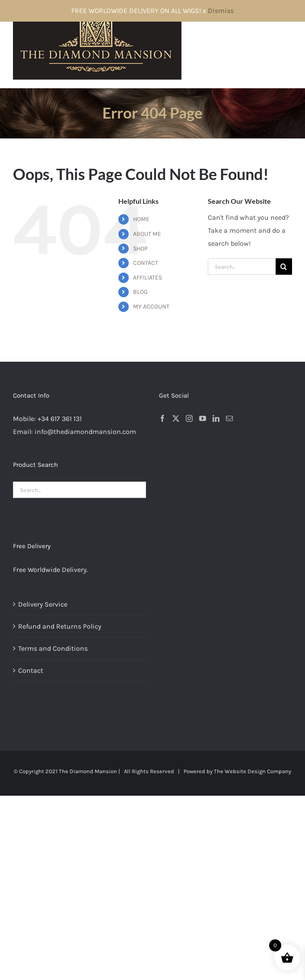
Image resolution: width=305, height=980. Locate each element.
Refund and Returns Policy (60, 626)
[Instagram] (189, 418)
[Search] (284, 267)
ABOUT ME (147, 234)
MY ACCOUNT (151, 307)
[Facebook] (162, 418)
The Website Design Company (253, 771)
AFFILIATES (148, 278)
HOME (141, 219)
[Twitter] (176, 418)
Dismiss (221, 11)
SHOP (140, 249)
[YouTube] (203, 418)
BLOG (140, 292)
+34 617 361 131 (60, 419)
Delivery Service (43, 604)
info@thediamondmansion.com (85, 432)
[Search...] (242, 267)
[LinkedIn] (216, 418)
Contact (31, 670)
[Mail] (229, 418)
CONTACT (146, 263)
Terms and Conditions (53, 648)
